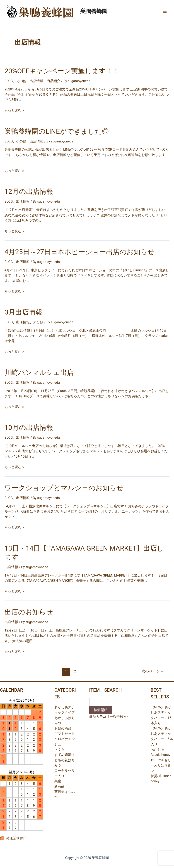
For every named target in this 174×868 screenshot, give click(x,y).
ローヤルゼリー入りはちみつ (161, 765)
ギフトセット (65, 734)
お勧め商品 (63, 728)
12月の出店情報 (29, 191)
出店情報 (36, 81)
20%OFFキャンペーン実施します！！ (62, 71)
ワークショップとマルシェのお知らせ (64, 488)
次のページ (153, 671)
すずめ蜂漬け (65, 755)
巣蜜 (58, 781)
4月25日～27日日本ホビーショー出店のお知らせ (80, 252)
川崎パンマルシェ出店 (39, 373)
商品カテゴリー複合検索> (109, 717)
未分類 (38, 322)
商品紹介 (53, 81)
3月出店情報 (23, 312)
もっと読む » (14, 110)
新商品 (59, 786)
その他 (21, 81)
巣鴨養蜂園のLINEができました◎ (57, 131)
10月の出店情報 (29, 427)
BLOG (9, 81)
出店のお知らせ (29, 612)
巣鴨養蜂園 (94, 11)
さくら (59, 750)
